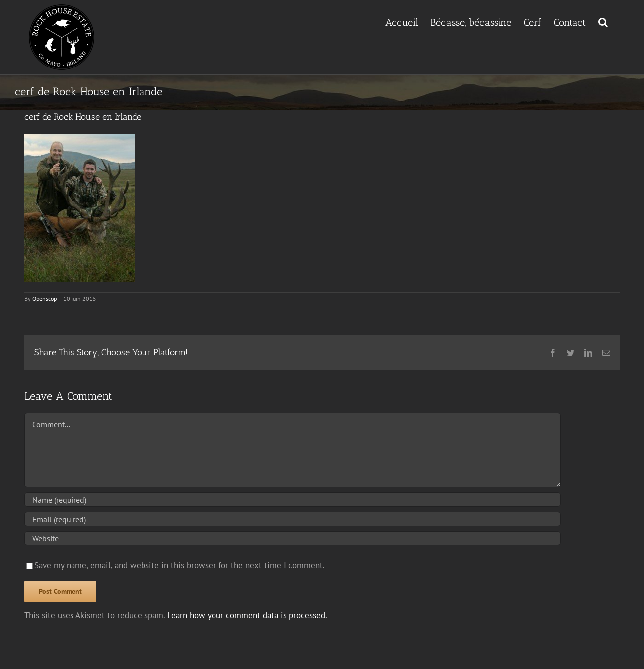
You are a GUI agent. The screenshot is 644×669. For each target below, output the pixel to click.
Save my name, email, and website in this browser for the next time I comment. (179, 565)
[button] (603, 21)
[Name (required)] (292, 500)
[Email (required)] (292, 519)
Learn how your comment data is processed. (247, 615)
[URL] (292, 538)
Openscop (44, 299)
